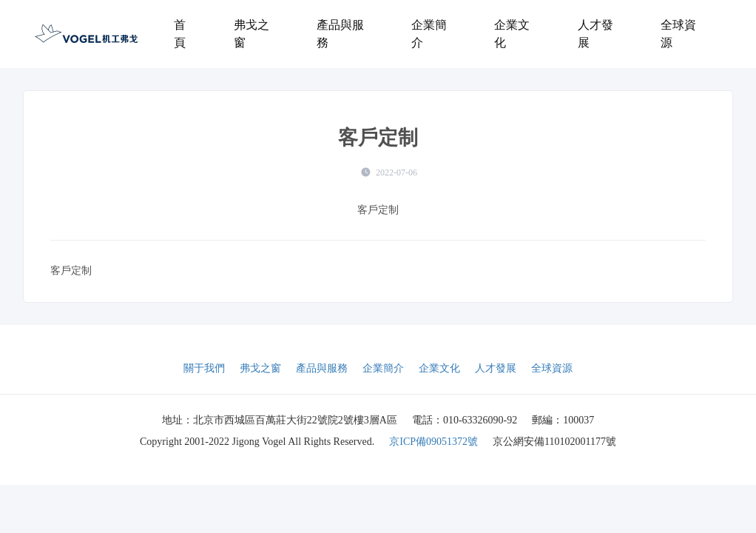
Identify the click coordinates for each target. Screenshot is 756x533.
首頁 (180, 34)
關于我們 (204, 368)
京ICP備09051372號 (433, 442)
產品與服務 (340, 34)
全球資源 (678, 34)
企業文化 (512, 34)
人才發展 (595, 34)
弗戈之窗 (252, 34)
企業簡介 (429, 34)
